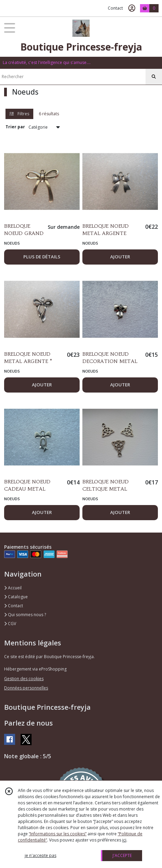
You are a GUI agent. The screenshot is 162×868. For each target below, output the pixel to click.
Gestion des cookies (24, 679)
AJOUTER (120, 257)
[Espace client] (132, 8)
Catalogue (16, 597)
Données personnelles (26, 688)
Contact (115, 8)
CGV (10, 624)
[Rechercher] (154, 77)
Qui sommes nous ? (25, 615)
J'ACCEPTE (122, 855)
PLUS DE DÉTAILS (42, 257)
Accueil (13, 588)
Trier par (15, 127)
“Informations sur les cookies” (58, 834)
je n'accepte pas (40, 855)
